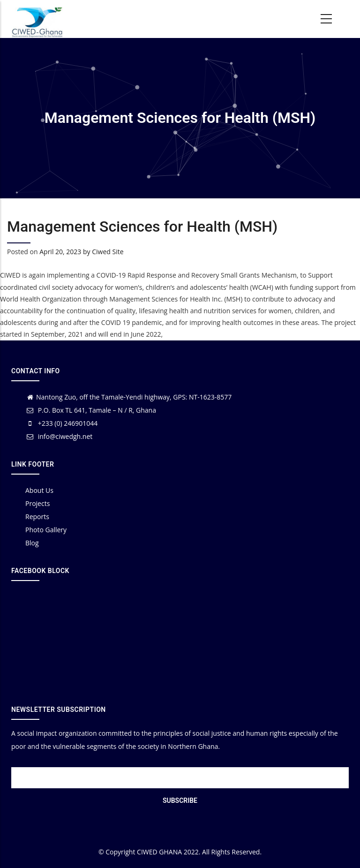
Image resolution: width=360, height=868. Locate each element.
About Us (39, 490)
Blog (32, 543)
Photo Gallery (46, 530)
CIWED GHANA (159, 852)
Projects (37, 503)
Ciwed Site (108, 252)
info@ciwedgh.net (59, 436)
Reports (37, 517)
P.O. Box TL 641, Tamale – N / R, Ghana (91, 410)
